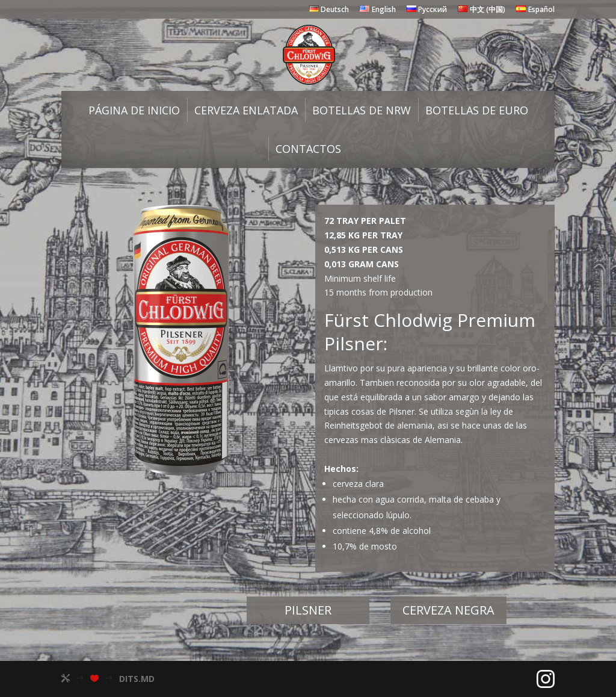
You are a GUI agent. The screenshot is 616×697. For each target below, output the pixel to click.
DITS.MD (137, 679)
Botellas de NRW (362, 110)
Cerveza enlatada (246, 110)
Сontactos (308, 149)
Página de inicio (134, 110)
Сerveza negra (448, 610)
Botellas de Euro (477, 110)
